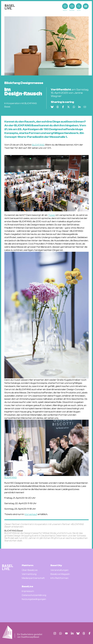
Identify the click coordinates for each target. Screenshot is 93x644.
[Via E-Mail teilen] (85, 107)
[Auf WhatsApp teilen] (74, 107)
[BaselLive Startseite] (10, 7)
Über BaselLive (30, 570)
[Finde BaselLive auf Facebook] (90, 633)
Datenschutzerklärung (34, 595)
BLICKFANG (38, 145)
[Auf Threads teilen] (58, 107)
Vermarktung (29, 574)
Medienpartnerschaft (33, 578)
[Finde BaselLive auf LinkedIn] (72, 633)
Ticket (51, 215)
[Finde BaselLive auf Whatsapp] (61, 633)
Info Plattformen (59, 578)
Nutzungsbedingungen (34, 599)
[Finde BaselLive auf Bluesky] (78, 633)
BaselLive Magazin (60, 574)
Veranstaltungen (59, 570)
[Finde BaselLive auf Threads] (84, 633)
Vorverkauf (31, 514)
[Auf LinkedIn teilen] (79, 107)
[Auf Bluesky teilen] (52, 107)
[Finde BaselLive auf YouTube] (66, 633)
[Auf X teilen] (68, 107)
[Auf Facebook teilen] (63, 107)
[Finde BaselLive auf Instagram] (55, 633)
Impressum (28, 591)
